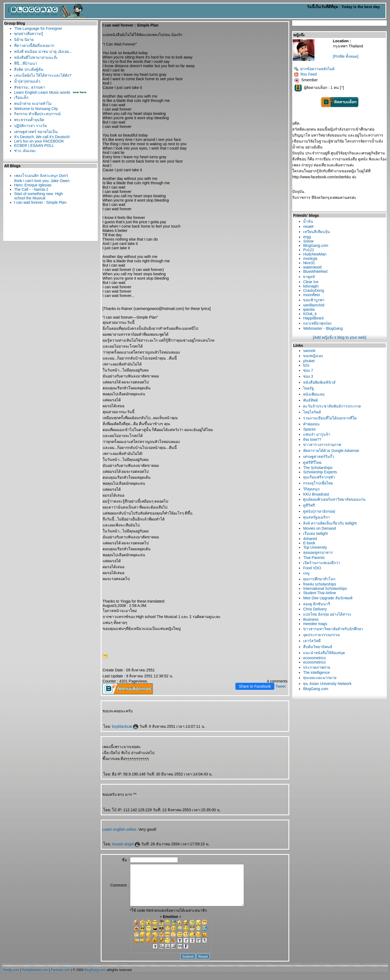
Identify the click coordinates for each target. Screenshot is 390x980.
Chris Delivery (315, 609)
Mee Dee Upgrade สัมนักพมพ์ (328, 598)
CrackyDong (313, 290)
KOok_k (310, 314)
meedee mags (315, 624)
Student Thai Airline (319, 593)
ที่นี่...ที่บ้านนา (26, 63)
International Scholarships (325, 588)
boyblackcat (125, 726)
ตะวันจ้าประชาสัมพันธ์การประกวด (332, 406)
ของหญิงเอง (313, 356)
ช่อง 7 (308, 370)
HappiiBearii (313, 318)
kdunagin (311, 286)
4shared (310, 539)
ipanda (309, 309)
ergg (307, 237)
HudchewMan (315, 254)
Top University (315, 547)
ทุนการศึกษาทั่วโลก (319, 579)
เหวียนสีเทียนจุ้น (316, 232)
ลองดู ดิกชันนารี (317, 604)
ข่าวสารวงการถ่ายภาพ (322, 445)
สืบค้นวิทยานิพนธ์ (318, 647)
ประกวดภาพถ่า (317, 667)
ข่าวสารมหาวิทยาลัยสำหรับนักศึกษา (333, 629)
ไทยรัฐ (308, 388)
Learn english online (119, 829)
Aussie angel (126, 844)
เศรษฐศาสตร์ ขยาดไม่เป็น (36, 132)
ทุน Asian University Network (327, 684)
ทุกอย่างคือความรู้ (29, 34)
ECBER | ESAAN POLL (34, 145)
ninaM (308, 227)
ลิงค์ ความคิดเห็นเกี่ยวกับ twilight (330, 523)
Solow (308, 241)
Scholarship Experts (320, 472)
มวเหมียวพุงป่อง (317, 323)
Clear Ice (311, 282)
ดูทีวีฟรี (309, 505)
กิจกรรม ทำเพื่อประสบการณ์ (37, 114)
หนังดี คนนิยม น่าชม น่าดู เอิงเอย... (43, 51)
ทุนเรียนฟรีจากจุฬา (319, 477)
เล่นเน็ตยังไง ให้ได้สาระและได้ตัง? (43, 75)
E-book (309, 543)
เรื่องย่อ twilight (315, 533)
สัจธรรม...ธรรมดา (30, 87)
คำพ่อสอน (311, 424)
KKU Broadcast (316, 494)
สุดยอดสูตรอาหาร (318, 552)
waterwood (312, 267)
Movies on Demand (319, 528)
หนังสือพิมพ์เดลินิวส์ (319, 382)
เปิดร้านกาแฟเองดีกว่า (322, 563)
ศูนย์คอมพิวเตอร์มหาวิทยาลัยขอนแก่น (334, 499)
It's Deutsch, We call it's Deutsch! (42, 137)
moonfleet (311, 295)
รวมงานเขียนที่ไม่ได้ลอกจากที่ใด (330, 418)
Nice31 (309, 263)
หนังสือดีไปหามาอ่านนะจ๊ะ (36, 57)
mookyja (310, 258)
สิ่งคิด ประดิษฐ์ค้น (29, 69)
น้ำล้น (308, 221)
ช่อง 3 (308, 376)
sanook (309, 351)
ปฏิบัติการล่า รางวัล (30, 126)
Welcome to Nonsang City (36, 109)
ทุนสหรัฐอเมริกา (316, 517)
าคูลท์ (309, 277)
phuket (309, 361)
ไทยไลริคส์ (312, 412)
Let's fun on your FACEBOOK (39, 141)
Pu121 (308, 250)
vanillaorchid (314, 305)
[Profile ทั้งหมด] (346, 56)
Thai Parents (314, 558)
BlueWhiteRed (315, 271)
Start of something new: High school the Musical (38, 196)
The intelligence (316, 672)
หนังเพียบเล (314, 394)
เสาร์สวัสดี (312, 641)
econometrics (314, 658)
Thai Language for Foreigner (38, 28)
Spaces (309, 429)
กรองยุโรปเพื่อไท (318, 483)
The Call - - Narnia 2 (31, 189)
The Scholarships (318, 468)
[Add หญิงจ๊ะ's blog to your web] (339, 337)
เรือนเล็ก (21, 98)
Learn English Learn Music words (42, 92)
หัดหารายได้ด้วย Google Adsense (331, 451)
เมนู (306, 573)
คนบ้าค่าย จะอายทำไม (33, 104)
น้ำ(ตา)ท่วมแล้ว (27, 81)
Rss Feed (305, 74)
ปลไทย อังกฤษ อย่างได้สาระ (327, 614)
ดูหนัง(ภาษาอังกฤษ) (319, 511)
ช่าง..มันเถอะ (25, 151)
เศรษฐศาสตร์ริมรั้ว (319, 457)
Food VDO (312, 568)
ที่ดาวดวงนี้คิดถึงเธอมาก (34, 46)
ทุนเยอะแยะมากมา (320, 678)
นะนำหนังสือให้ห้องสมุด (324, 653)
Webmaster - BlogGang (323, 328)
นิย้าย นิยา (24, 40)
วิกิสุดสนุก (311, 489)
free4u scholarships (319, 584)
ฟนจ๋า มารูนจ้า (317, 434)
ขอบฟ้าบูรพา (314, 300)
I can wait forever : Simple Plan (40, 202)
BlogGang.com (316, 245)
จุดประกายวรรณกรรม (321, 635)
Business (311, 619)
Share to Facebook (255, 686)
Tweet (280, 686)
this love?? (312, 439)
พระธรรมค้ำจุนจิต (29, 120)
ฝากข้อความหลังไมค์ (314, 69)
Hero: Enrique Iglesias (33, 185)
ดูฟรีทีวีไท (312, 462)
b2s (306, 365)
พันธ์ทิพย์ (310, 400)
